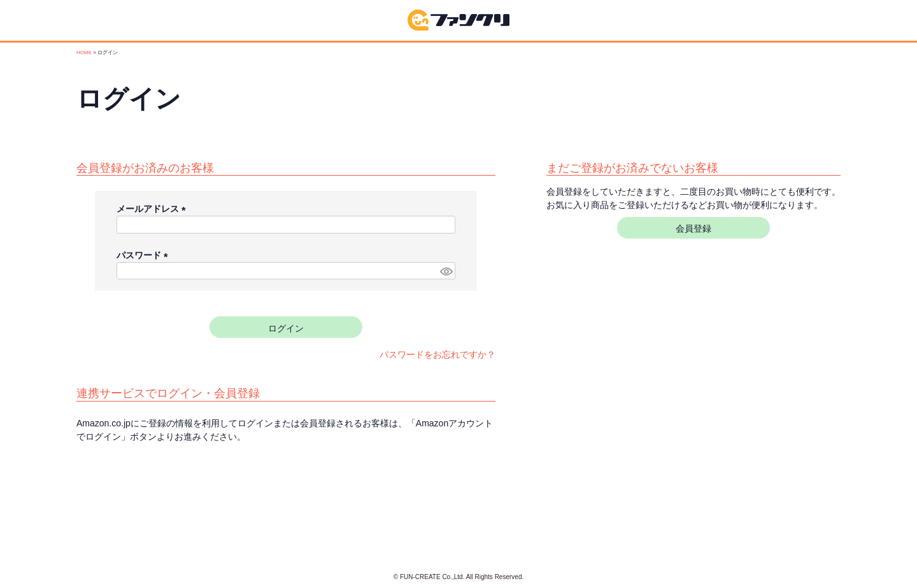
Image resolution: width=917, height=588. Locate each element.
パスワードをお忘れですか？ (437, 354)
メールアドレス (153, 209)
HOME (84, 52)
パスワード (145, 255)
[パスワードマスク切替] (446, 271)
